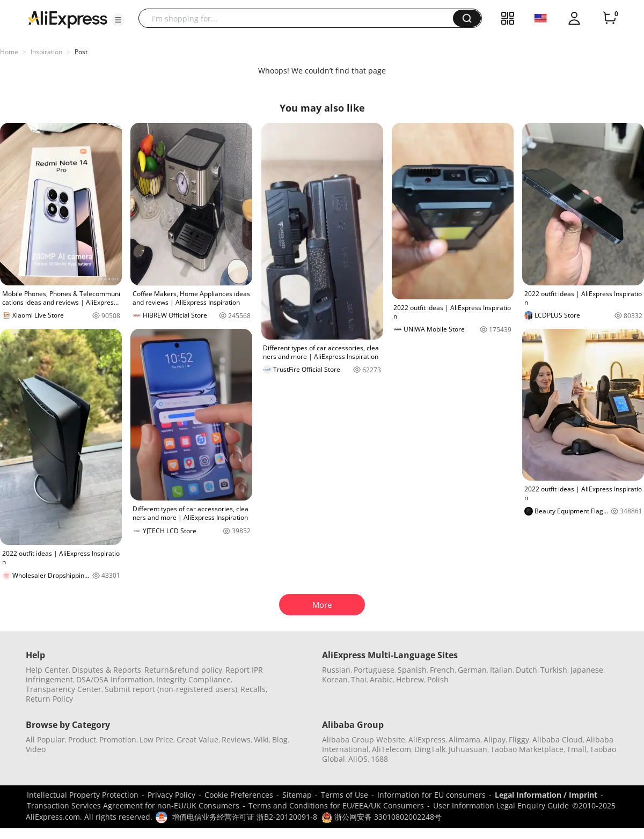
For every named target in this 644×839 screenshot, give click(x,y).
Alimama (464, 739)
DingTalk (430, 749)
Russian (336, 670)
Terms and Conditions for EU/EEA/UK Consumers (336, 805)
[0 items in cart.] (610, 18)
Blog (280, 739)
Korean (335, 679)
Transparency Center (64, 689)
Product (82, 739)
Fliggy (519, 739)
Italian (501, 670)
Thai (359, 679)
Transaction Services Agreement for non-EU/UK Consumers (133, 805)
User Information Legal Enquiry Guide (501, 805)
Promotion (118, 739)
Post (81, 52)
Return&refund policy (183, 670)
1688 (379, 759)
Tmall (577, 749)
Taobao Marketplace (527, 749)
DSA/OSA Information (115, 679)
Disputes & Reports (107, 670)
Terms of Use (345, 795)
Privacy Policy (171, 795)
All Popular (45, 739)
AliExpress (427, 739)
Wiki (261, 739)
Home (9, 52)
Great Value (197, 739)
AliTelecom (391, 749)
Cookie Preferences (239, 795)
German (472, 670)
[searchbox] (300, 18)
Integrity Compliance (193, 679)
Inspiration (46, 52)
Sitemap (297, 795)
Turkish (554, 670)
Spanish (412, 670)
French (442, 670)
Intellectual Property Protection (83, 795)
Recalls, (254, 689)
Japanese (587, 670)
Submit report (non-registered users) (171, 689)
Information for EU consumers (431, 795)
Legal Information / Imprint (546, 795)
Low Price (156, 739)
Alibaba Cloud (558, 739)
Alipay (495, 739)
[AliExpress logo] (68, 19)
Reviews (236, 739)
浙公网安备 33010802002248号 (382, 817)
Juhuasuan (468, 749)
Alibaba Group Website (364, 739)
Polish (438, 679)
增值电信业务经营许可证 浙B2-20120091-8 (244, 817)
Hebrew (410, 679)
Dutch (526, 670)
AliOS (358, 759)
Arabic (381, 679)
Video (36, 749)
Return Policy (49, 699)
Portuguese (374, 670)
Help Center (47, 670)
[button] (118, 20)
